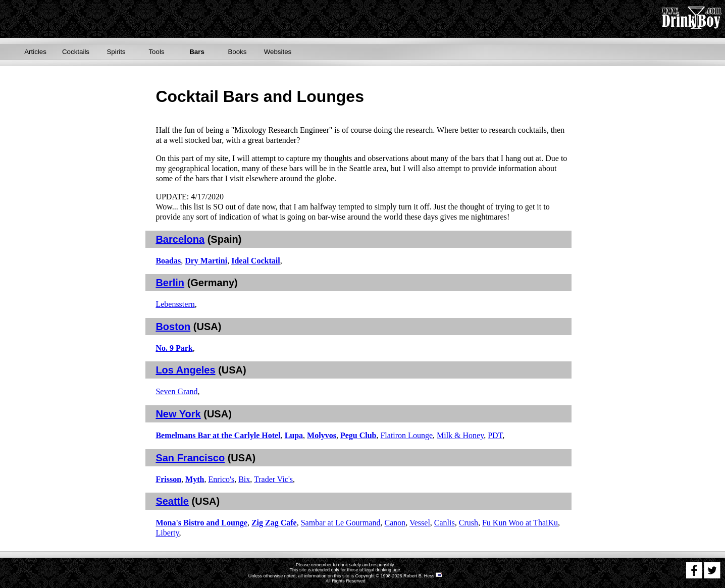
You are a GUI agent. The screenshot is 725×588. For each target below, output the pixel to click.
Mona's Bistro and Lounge (201, 523)
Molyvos (322, 435)
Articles (35, 52)
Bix (244, 479)
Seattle (172, 501)
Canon (395, 523)
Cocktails (76, 52)
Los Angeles (185, 370)
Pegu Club (358, 435)
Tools (156, 52)
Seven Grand (176, 391)
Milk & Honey (460, 435)
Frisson (168, 479)
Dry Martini (206, 261)
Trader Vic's (273, 479)
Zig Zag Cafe (274, 523)
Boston (173, 327)
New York (178, 414)
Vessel (420, 523)
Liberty (167, 533)
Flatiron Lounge (406, 435)
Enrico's (221, 479)
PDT (495, 435)
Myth (195, 479)
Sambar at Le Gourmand (341, 523)
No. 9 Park (174, 348)
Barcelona (180, 239)
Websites (278, 52)
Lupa (294, 435)
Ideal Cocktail (255, 261)
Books (237, 52)
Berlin (170, 283)
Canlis (445, 523)
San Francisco (190, 458)
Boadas (168, 261)
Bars (197, 52)
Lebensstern (175, 304)
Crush (469, 523)
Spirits (116, 52)
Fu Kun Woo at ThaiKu (520, 523)
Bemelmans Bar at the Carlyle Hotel (218, 435)
